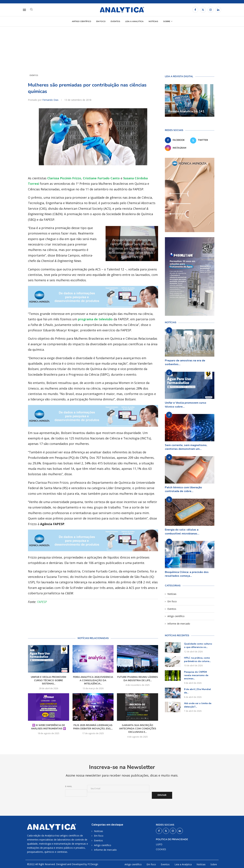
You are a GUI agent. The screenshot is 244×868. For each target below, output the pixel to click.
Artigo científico (82, 21)
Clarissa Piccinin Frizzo (64, 178)
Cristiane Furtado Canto (101, 178)
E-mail (69, 786)
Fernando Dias (51, 100)
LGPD (159, 844)
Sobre (167, 21)
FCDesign (93, 864)
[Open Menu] (24, 10)
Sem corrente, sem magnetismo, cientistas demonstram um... (186, 447)
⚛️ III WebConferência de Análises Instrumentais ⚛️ (48, 727)
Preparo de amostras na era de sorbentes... (185, 362)
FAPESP (42, 602)
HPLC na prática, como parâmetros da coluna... (197, 660)
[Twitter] (203, 10)
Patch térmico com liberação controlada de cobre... (183, 489)
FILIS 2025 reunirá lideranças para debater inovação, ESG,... (93, 727)
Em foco (101, 21)
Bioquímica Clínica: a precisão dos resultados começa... (187, 574)
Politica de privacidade (172, 839)
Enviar (162, 795)
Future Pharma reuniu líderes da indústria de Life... (138, 679)
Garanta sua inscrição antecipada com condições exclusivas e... (138, 729)
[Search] (31, 10)
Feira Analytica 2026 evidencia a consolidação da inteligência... (93, 680)
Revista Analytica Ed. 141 (186, 111)
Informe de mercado (179, 624)
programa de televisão (95, 319)
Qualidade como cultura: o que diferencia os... (198, 645)
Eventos (115, 21)
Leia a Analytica (134, 21)
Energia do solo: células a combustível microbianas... (182, 532)
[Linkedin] (218, 10)
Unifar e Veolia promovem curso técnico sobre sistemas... (48, 680)
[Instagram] (211, 10)
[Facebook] (195, 10)
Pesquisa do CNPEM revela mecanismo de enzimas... (196, 675)
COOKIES (161, 849)
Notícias (153, 21)
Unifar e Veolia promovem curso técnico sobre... (186, 405)
